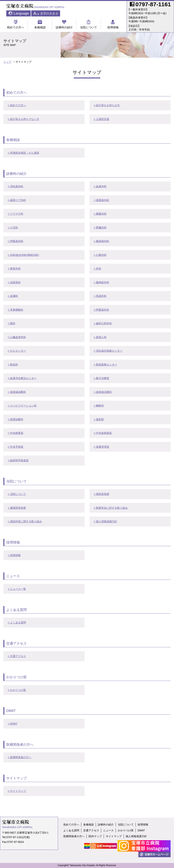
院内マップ (95, 836)
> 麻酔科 (99, 406)
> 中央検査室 (16, 433)
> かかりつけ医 (17, 690)
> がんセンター (17, 351)
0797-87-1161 (14, 837)
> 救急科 (13, 365)
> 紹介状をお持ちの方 (107, 105)
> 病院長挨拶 (101, 494)
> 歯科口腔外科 (103, 323)
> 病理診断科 (16, 419)
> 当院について (17, 494)
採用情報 (113, 24)
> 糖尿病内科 (101, 241)
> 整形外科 (14, 269)
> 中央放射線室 (103, 433)
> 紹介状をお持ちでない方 (24, 119)
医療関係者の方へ (74, 836)
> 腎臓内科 (100, 228)
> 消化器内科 (16, 186)
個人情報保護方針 (136, 836)
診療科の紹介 (64, 24)
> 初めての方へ (17, 105)
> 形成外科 (100, 296)
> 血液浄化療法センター (22, 378)
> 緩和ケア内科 (17, 200)
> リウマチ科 (16, 214)
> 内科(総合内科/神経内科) (23, 255)
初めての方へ (16, 24)
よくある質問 (71, 830)
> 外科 (97, 269)
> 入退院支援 (101, 119)
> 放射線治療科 (103, 392)
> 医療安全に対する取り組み (111, 508)
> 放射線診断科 (17, 392)
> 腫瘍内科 (100, 214)
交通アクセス (91, 830)
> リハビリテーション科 (22, 406)
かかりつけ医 (126, 830)
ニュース (108, 830)
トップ (7, 62)
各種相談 (40, 24)
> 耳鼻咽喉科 (16, 310)
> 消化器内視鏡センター (108, 351)
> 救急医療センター (105, 365)
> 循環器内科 (101, 200)
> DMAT (13, 724)
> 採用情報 (14, 555)
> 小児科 (13, 228)
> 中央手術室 (16, 447)
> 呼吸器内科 (16, 241)
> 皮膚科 (13, 296)
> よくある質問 (17, 623)
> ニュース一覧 (17, 589)
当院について (89, 24)
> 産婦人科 (100, 337)
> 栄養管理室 (101, 447)
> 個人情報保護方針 (105, 521)
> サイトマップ (17, 791)
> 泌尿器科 (14, 282)
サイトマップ (114, 836)
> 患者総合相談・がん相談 (24, 153)
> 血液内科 (100, 186)
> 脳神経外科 (101, 282)
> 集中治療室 (101, 378)
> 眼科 (12, 323)
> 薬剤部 (99, 419)
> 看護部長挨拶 (17, 508)
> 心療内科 (100, 255)
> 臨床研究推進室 (18, 460)
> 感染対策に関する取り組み (25, 521)
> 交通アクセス (17, 656)
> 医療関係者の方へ (20, 757)
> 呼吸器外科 (101, 310)
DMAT (141, 830)
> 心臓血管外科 (17, 337)
